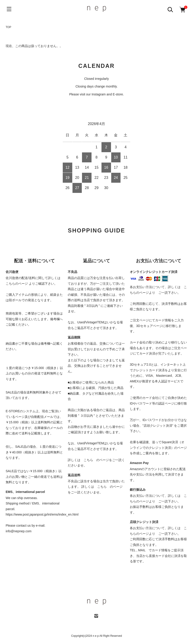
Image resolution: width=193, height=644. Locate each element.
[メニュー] (9, 9)
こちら (88, 460)
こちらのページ (17, 284)
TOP (8, 27)
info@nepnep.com (19, 531)
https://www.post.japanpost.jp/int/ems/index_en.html (42, 514)
